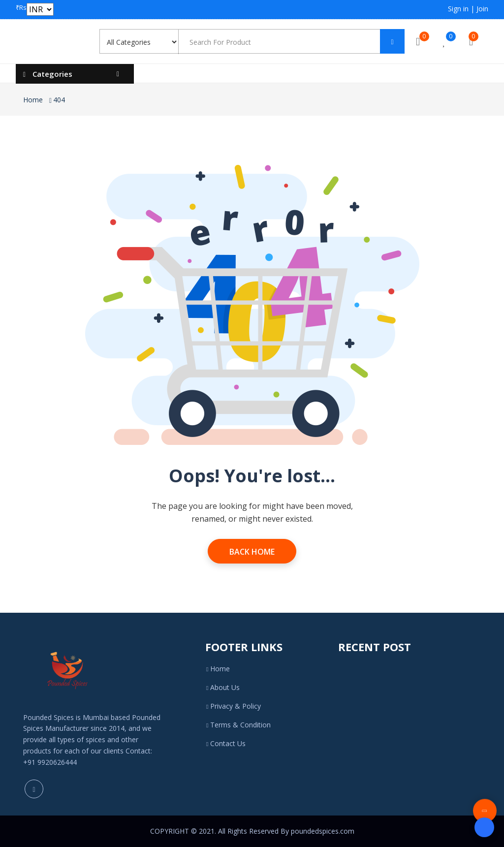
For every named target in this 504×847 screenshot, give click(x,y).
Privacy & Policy (233, 706)
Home (33, 100)
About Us (222, 687)
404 (59, 100)
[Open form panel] (484, 827)
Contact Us (225, 743)
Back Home (252, 552)
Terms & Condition (238, 725)
